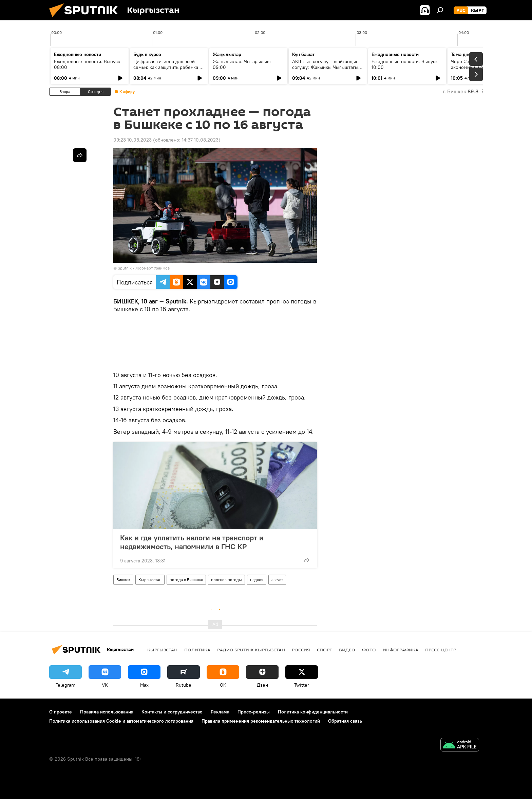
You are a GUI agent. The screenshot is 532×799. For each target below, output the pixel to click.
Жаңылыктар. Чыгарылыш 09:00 (242, 64)
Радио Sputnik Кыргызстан (251, 650)
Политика (197, 650)
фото (369, 650)
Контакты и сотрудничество (172, 712)
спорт (325, 650)
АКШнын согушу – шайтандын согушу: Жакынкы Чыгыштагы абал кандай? (325, 67)
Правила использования (107, 712)
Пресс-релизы (254, 712)
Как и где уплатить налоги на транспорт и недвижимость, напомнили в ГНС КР (192, 542)
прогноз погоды (226, 580)
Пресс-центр (441, 650)
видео (347, 650)
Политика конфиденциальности (313, 712)
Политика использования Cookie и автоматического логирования (121, 721)
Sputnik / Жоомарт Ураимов (144, 268)
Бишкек (123, 580)
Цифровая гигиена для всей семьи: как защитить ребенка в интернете (168, 67)
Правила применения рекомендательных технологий (261, 721)
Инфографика (401, 650)
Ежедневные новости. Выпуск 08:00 (87, 64)
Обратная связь (345, 721)
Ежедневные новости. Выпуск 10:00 (405, 64)
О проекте (61, 712)
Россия (301, 650)
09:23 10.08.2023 (132, 140)
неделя (257, 580)
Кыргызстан (150, 580)
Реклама (220, 712)
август (277, 580)
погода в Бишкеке (186, 580)
